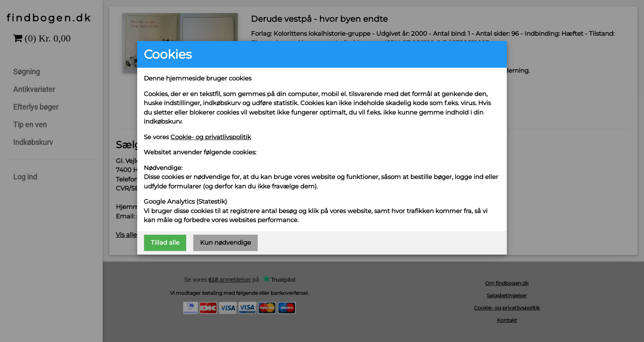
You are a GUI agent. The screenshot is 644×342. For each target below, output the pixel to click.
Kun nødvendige (225, 242)
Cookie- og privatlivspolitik (211, 137)
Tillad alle (165, 242)
